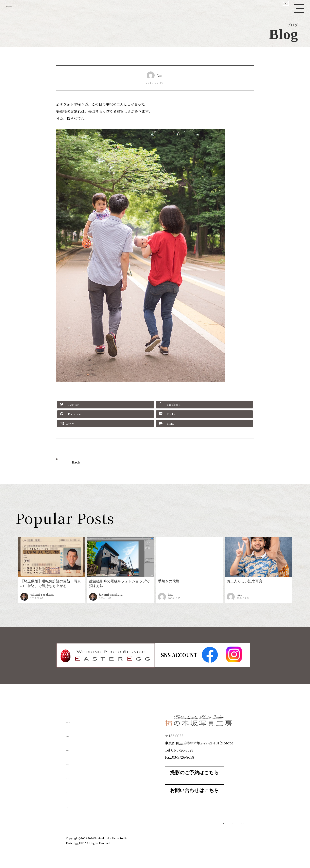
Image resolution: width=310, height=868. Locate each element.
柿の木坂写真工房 (36, 8)
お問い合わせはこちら (195, 789)
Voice (73, 790)
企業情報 (191, 821)
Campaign (79, 776)
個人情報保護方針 (233, 821)
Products (77, 748)
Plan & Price (82, 720)
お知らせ (209, 821)
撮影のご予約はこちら (195, 772)
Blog (72, 804)
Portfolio (77, 762)
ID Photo (77, 734)
